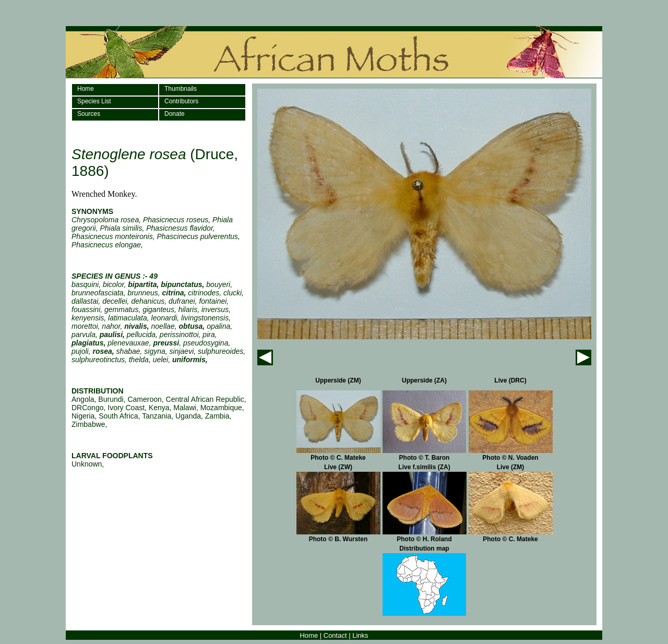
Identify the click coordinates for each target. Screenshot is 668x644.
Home (86, 89)
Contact (335, 635)
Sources (89, 114)
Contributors (181, 101)
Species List (94, 101)
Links (360, 635)
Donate (175, 114)
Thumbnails (181, 89)
